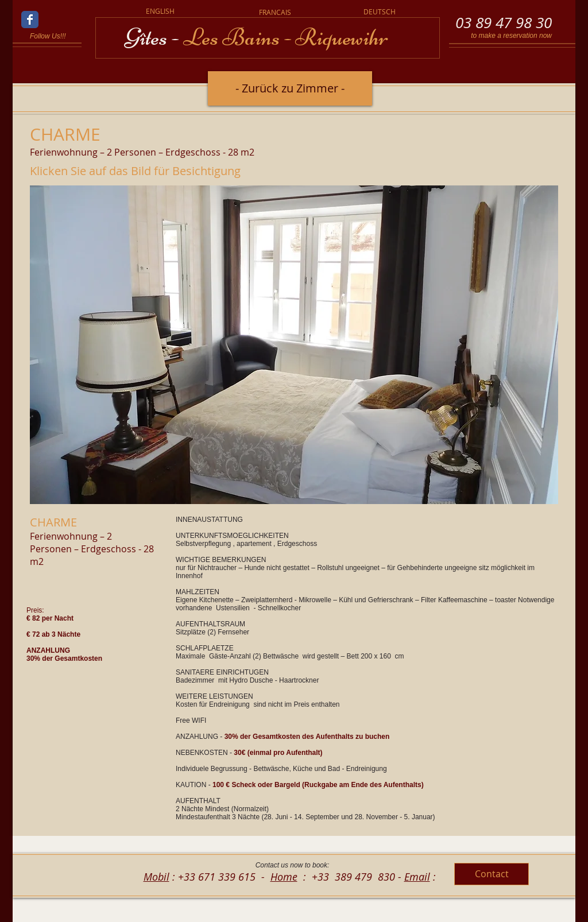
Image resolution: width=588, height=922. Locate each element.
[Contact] (492, 874)
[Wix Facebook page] (30, 20)
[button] (294, 345)
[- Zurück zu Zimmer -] (290, 88)
